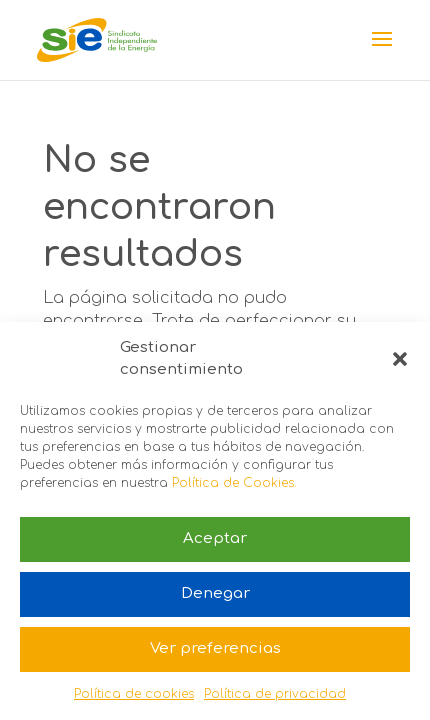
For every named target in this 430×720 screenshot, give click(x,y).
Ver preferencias (215, 648)
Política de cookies (134, 694)
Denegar (215, 593)
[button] (400, 359)
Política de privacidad (275, 694)
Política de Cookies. (234, 483)
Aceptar (215, 538)
